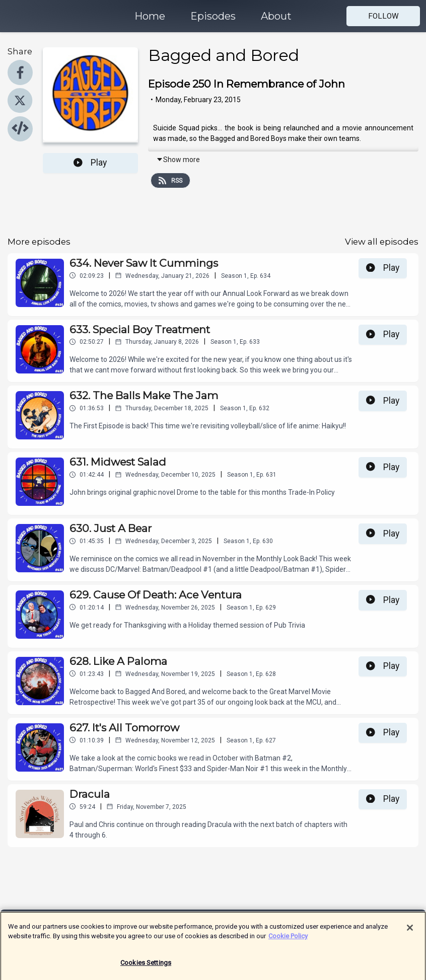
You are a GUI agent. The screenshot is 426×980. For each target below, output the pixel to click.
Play (90, 163)
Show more (178, 160)
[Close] (410, 932)
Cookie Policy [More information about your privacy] (288, 940)
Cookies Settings (146, 967)
